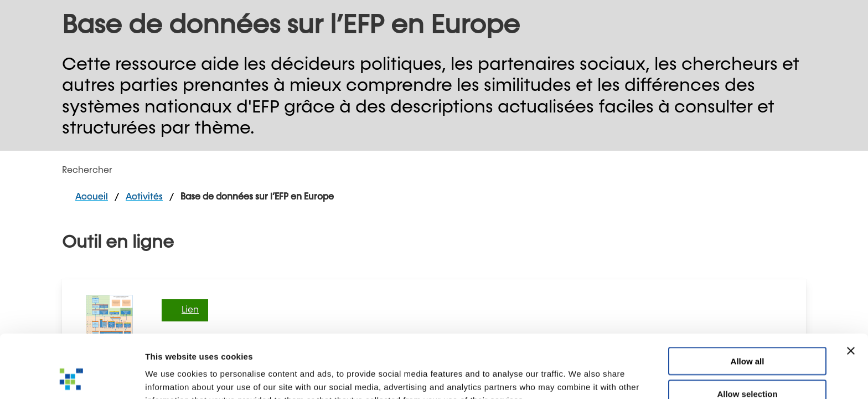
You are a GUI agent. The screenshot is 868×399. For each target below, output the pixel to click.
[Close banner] (851, 291)
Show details (581, 377)
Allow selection (747, 334)
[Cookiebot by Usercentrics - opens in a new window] (72, 377)
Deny (748, 367)
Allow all (748, 302)
